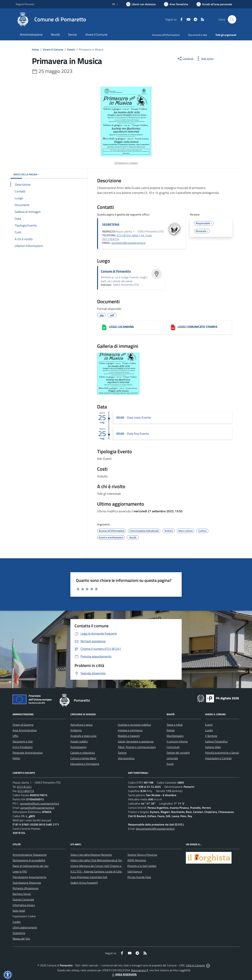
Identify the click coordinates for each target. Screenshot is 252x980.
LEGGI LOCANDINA (121, 327)
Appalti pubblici (79, 741)
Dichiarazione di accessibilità (29, 860)
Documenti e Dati (23, 741)
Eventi (71, 49)
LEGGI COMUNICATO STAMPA (197, 327)
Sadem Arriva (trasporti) (84, 883)
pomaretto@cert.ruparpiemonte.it (40, 803)
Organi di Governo (23, 725)
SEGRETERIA (111, 225)
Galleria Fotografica (216, 741)
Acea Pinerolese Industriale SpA (89, 877)
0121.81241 (24, 787)
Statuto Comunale (23, 899)
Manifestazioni (175, 736)
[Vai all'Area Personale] (214, 4)
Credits (17, 922)
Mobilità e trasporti (129, 736)
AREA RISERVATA (124, 974)
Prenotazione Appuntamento (29, 877)
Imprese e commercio (130, 730)
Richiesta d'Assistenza (25, 888)
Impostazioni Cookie (24, 916)
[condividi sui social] (185, 59)
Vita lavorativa (126, 758)
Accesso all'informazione (166, 35)
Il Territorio (211, 736)
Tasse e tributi (175, 725)
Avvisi (170, 764)
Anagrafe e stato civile (83, 736)
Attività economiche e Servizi (222, 753)
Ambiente (76, 730)
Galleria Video (213, 747)
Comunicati (173, 747)
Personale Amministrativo (28, 753)
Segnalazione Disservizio (27, 883)
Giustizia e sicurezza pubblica (134, 725)
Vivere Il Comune (53, 49)
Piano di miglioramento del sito (30, 866)
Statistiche (19, 933)
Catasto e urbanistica (83, 753)
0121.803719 (26, 791)
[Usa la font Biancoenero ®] (141, 4)
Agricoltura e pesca (81, 725)
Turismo (122, 753)
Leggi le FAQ (20, 871)
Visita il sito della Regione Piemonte (91, 855)
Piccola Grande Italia (139, 877)
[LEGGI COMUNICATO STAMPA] (173, 327)
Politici (16, 758)
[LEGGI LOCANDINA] (104, 327)
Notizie (171, 730)
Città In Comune (195, 965)
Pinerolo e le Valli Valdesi (142, 866)
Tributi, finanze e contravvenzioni (137, 747)
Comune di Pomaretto (116, 271)
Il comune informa (177, 741)
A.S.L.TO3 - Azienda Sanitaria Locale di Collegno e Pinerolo (104, 871)
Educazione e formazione (85, 764)
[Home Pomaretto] (51, 19)
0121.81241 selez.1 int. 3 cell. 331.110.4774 (127, 237)
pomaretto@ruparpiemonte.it (129, 243)
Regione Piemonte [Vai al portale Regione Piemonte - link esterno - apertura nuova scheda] (25, 4)
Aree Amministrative (25, 730)
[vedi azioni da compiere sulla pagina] (205, 59)
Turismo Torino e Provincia (142, 855)
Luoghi (209, 730)
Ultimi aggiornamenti (25, 927)
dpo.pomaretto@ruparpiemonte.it (155, 829)
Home (35, 49)
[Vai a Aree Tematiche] (176, 4)
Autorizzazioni (78, 747)
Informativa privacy (24, 905)
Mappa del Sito (21, 939)
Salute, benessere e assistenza (136, 741)
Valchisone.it (135, 871)
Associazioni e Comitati (218, 758)
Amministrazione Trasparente (30, 855)
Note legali (19, 911)
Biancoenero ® (140, 970)
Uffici (15, 736)
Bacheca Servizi (22, 894)
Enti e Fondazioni (23, 747)
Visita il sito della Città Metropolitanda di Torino (98, 860)
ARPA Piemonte (137, 860)
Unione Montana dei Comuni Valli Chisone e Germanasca (103, 866)
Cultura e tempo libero (83, 758)
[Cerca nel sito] (232, 19)
